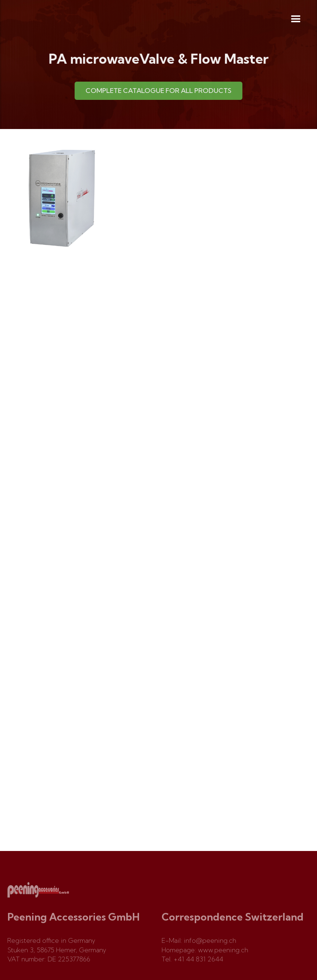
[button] (296, 19)
